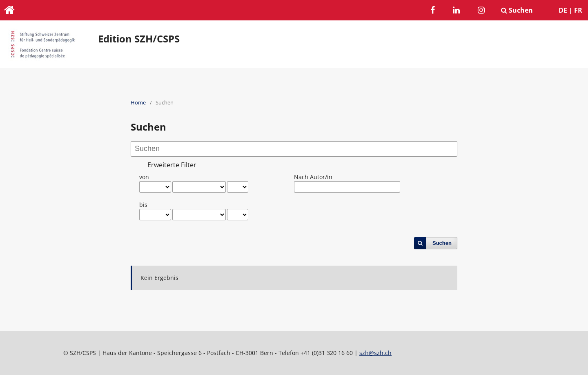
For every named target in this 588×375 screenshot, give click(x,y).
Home (138, 102)
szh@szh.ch (375, 353)
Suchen (517, 10)
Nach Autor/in (313, 177)
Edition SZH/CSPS (139, 39)
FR (578, 10)
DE (563, 10)
